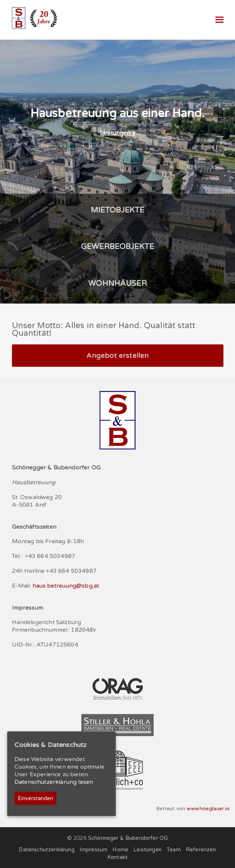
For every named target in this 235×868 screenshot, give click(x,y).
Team (174, 850)
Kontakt (117, 857)
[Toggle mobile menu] (219, 20)
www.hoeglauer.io (208, 809)
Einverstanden (35, 798)
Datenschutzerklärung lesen (54, 782)
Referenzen (201, 850)
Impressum (93, 850)
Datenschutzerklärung (46, 850)
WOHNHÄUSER (117, 283)
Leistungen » (117, 133)
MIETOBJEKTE (118, 210)
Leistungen (148, 850)
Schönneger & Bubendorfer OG (128, 838)
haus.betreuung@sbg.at (66, 586)
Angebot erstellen (118, 356)
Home (120, 850)
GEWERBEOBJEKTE (117, 247)
